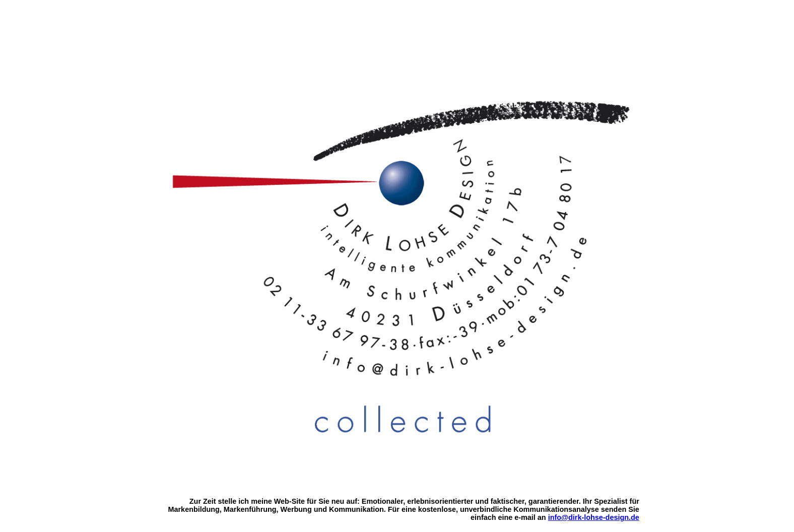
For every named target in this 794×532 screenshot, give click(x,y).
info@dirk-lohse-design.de (594, 517)
